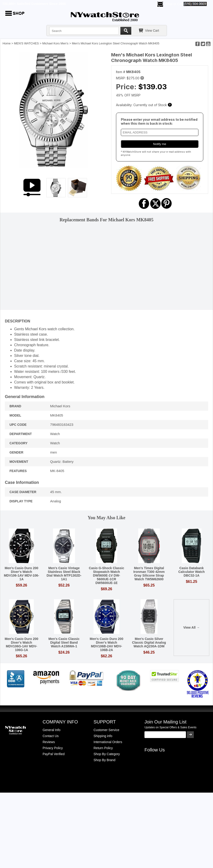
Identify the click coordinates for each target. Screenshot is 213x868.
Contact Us (51, 736)
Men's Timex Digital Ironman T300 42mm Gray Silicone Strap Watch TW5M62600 (149, 574)
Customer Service (106, 730)
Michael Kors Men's (55, 43)
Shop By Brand (104, 760)
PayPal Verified (54, 754)
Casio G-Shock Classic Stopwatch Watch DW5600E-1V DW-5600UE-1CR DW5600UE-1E (107, 575)
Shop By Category (107, 754)
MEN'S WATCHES (27, 43)
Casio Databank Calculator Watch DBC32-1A (191, 572)
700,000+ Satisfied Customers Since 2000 (34, 4)
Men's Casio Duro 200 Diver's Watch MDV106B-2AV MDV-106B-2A (107, 644)
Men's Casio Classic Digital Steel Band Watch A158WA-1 (64, 643)
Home (7, 43)
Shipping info (103, 736)
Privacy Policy (53, 748)
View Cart (152, 31)
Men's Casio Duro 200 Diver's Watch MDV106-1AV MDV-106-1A (22, 574)
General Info (52, 730)
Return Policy (103, 748)
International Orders (108, 742)
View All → (192, 627)
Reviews (49, 742)
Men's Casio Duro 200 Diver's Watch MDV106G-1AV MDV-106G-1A (21, 644)
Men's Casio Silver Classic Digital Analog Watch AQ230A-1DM (149, 643)
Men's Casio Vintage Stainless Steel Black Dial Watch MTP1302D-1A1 (64, 574)
